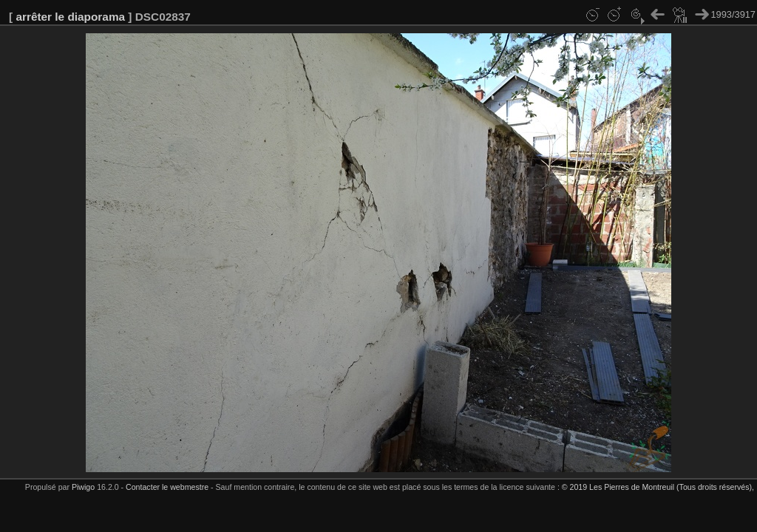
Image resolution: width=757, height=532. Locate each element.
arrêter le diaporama (70, 17)
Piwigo (83, 487)
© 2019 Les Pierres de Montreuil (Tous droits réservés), (658, 487)
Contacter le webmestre (167, 487)
